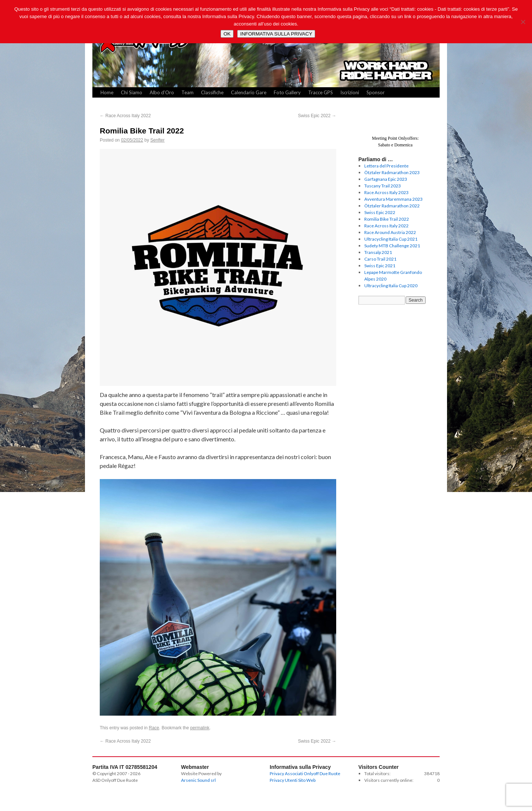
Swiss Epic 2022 (317, 116)
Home (107, 92)
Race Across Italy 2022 (125, 116)
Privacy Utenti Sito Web (293, 780)
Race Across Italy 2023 (386, 192)
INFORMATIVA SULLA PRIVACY (276, 34)
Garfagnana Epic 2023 (386, 179)
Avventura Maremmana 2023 (393, 199)
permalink (200, 728)
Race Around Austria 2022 (390, 232)
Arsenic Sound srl (198, 780)
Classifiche (212, 92)
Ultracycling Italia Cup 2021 (391, 239)
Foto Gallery (287, 92)
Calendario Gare (249, 92)
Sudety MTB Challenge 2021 (392, 246)
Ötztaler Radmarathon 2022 (392, 206)
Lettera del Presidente (386, 166)
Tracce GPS (320, 92)
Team (187, 92)
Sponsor (376, 92)
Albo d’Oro (162, 92)
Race (154, 728)
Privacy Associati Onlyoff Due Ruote (305, 773)
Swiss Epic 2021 (380, 266)
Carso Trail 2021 (380, 259)
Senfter (158, 140)
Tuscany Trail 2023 (383, 186)
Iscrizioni (350, 92)
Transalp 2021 (378, 252)
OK (227, 34)
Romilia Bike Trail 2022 (387, 219)
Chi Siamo (132, 92)
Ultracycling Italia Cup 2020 (391, 286)
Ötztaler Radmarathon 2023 (392, 172)
